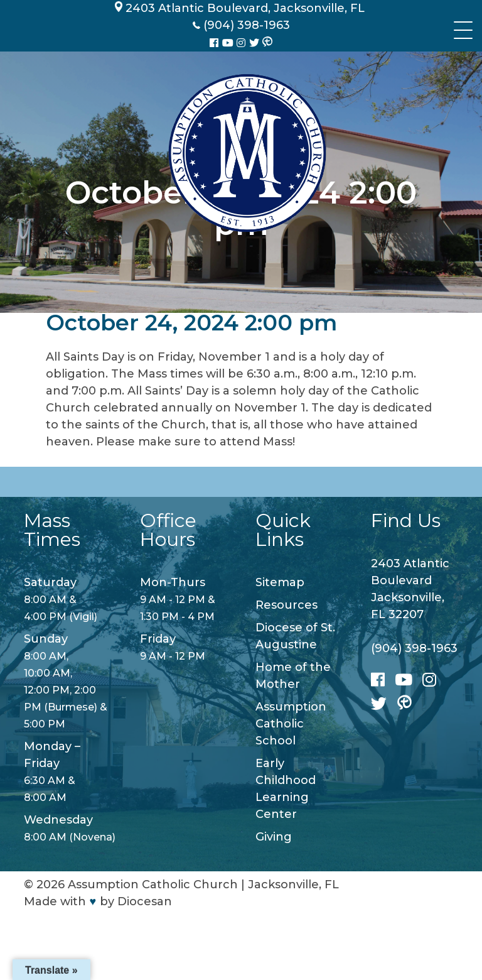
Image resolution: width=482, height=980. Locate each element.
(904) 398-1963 (414, 648)
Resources (287, 605)
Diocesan (145, 901)
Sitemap (280, 582)
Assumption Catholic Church (153, 885)
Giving (274, 837)
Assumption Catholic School (291, 724)
